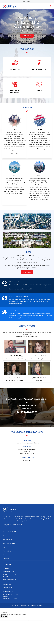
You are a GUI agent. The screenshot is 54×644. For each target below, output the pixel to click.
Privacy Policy (7, 525)
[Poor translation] (5, 616)
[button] (50, 6)
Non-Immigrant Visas (9, 544)
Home (5, 536)
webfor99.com (39, 605)
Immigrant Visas (8, 540)
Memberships (7, 551)
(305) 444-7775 (7, 568)
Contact (5, 555)
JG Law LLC (18, 605)
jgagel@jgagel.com (9, 572)
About (4, 547)
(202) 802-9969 (7, 588)
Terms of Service (18, 525)
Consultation (6, 559)
